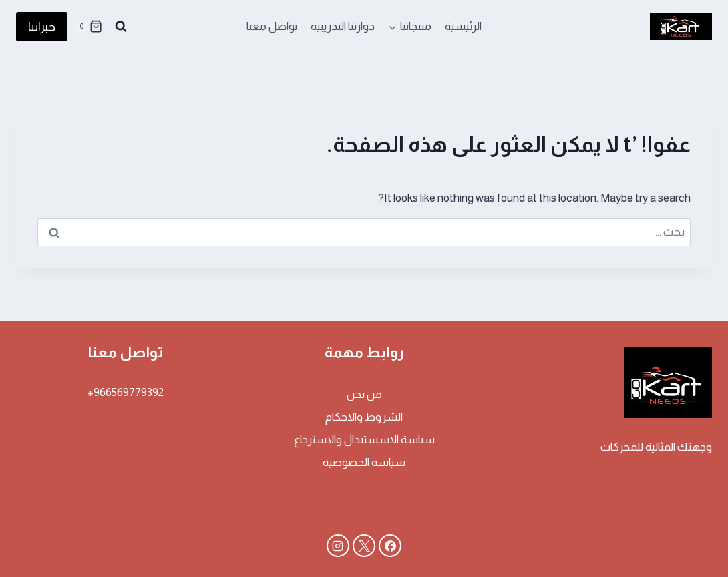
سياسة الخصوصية (364, 462)
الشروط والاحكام (364, 417)
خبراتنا (42, 27)
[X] (364, 546)
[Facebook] (390, 546)
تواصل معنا (272, 26)
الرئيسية (463, 26)
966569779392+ (126, 392)
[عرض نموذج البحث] (121, 27)
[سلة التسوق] (88, 27)
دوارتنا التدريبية (343, 26)
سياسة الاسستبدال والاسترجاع (364, 440)
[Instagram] (338, 546)
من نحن (364, 394)
